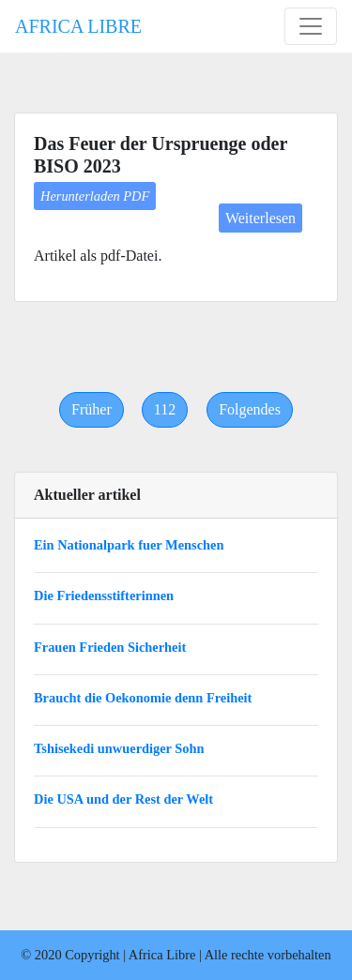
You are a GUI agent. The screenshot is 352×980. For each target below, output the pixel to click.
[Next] (250, 410)
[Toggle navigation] (311, 26)
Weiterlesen (260, 218)
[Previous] (92, 410)
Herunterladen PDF (95, 196)
